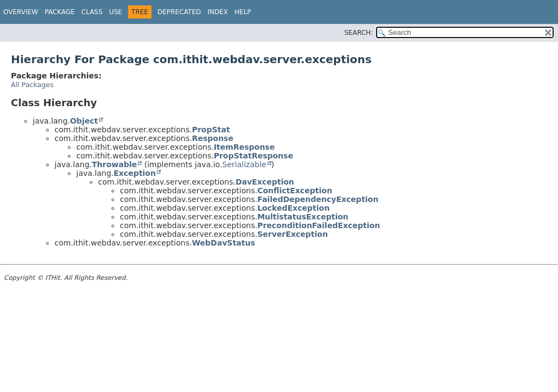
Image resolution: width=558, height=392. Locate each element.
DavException (265, 182)
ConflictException (295, 191)
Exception (135, 173)
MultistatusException (303, 217)
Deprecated (179, 12)
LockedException (293, 208)
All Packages (32, 85)
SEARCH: (359, 33)
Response (213, 138)
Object (84, 121)
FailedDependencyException (318, 199)
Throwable (114, 164)
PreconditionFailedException (319, 225)
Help (243, 12)
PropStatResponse (253, 156)
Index (218, 12)
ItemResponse (244, 147)
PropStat (211, 130)
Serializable (244, 164)
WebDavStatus (223, 243)
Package (60, 12)
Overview (21, 12)
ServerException (293, 234)
